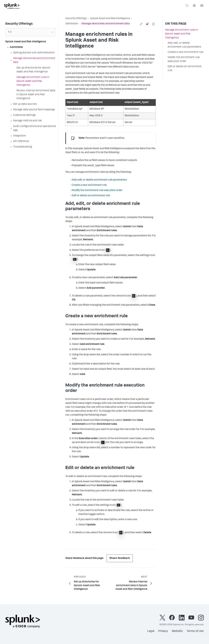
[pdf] (153, 24)
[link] (141, 24)
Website (177, 631)
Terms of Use (195, 631)
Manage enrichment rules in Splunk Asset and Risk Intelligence (181, 34)
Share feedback (120, 558)
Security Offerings (76, 19)
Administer (72, 24)
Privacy (163, 631)
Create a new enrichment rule (89, 185)
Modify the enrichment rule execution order (97, 190)
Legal (151, 631)
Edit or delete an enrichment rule (91, 196)
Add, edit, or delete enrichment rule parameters (99, 180)
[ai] (147, 24)
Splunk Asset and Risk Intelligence (110, 19)
